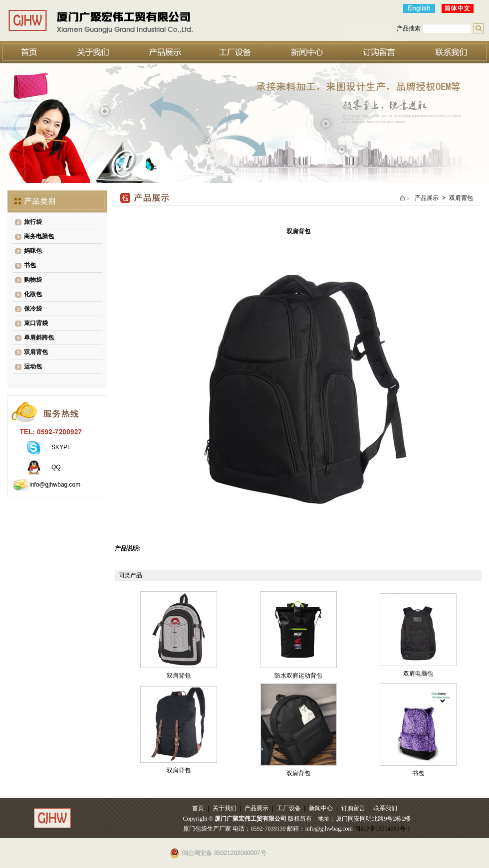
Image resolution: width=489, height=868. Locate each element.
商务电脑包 (39, 236)
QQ (56, 467)
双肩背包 (36, 352)
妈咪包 (33, 251)
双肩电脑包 (418, 674)
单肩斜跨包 (39, 338)
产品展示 (256, 808)
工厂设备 (289, 808)
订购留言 (353, 808)
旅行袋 (33, 222)
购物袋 (33, 280)
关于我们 (225, 808)
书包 (30, 265)
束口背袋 (36, 323)
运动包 (33, 366)
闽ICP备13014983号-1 (382, 829)
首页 (198, 808)
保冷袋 (33, 309)
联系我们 (385, 808)
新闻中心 (321, 808)
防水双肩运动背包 (298, 676)
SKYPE (61, 447)
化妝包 (33, 294)
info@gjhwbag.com (55, 485)
